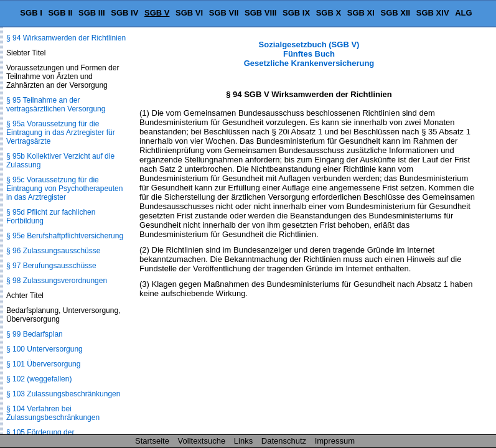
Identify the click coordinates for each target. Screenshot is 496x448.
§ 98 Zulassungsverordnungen (57, 281)
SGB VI (189, 13)
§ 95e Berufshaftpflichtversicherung (65, 236)
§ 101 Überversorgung (43, 364)
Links (243, 441)
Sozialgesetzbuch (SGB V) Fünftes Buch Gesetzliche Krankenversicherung (309, 54)
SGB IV (124, 13)
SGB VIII (260, 13)
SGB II (60, 13)
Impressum (335, 441)
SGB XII (396, 13)
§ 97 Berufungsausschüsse (51, 266)
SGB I (31, 13)
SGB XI (361, 13)
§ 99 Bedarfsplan (35, 334)
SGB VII (224, 13)
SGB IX (296, 13)
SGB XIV (433, 13)
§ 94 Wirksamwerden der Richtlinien (66, 38)
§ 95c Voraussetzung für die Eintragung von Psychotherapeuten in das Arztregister (64, 189)
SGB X (329, 13)
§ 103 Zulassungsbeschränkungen (63, 394)
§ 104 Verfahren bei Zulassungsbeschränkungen (53, 413)
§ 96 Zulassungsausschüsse (53, 251)
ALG (463, 13)
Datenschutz (284, 441)
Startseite (152, 441)
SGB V (157, 13)
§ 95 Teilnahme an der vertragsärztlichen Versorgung (56, 105)
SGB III (92, 13)
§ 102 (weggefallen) (39, 379)
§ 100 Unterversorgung (44, 349)
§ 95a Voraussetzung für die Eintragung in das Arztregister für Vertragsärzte (61, 133)
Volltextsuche (202, 441)
